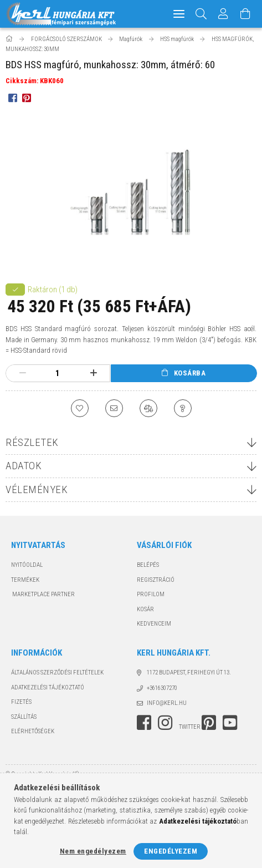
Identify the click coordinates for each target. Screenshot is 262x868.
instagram (165, 723)
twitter (190, 727)
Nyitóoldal (27, 565)
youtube (230, 723)
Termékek (25, 580)
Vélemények (37, 489)
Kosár (145, 609)
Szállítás (24, 717)
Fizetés (21, 702)
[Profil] (223, 14)
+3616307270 (162, 688)
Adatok (24, 466)
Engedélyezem (171, 851)
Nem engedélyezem (93, 851)
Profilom (151, 594)
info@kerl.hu (167, 703)
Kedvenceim (154, 624)
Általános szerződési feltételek (57, 672)
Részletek (32, 442)
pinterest (209, 723)
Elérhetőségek (33, 731)
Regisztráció (156, 580)
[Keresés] (201, 14)
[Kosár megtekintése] (245, 14)
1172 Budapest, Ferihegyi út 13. (189, 672)
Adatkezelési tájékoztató (48, 687)
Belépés (148, 565)
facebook (144, 723)
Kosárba (190, 373)
